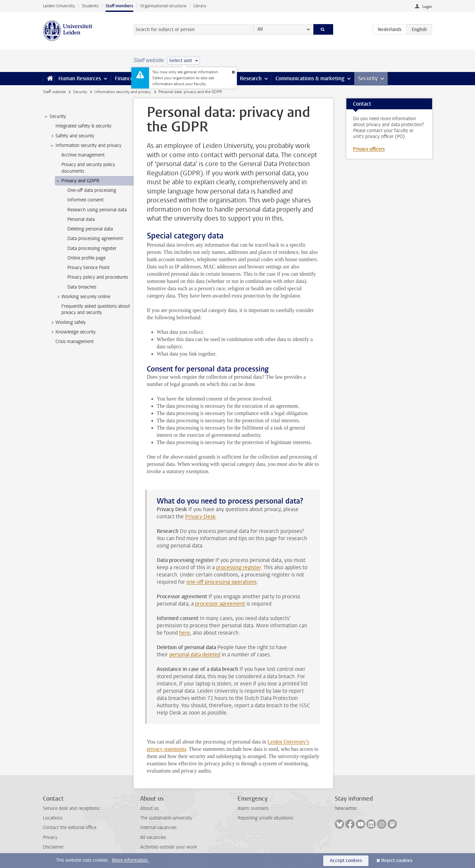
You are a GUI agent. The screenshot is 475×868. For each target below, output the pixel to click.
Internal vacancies (158, 828)
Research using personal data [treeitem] (97, 210)
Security (368, 78)
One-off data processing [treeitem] (92, 190)
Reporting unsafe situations (265, 818)
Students (90, 6)
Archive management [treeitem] (83, 155)
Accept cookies (346, 861)
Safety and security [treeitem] (72, 136)
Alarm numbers (253, 808)
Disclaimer (53, 847)
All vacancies (153, 837)
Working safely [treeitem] (67, 323)
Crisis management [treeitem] (75, 342)
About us (149, 808)
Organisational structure (163, 6)
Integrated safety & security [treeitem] (83, 126)
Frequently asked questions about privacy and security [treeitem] (96, 309)
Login (427, 7)
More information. (130, 860)
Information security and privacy (123, 92)
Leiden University (59, 6)
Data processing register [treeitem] (92, 248)
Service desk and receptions (71, 808)
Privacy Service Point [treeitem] (88, 268)
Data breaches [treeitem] (82, 287)
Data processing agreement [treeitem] (95, 239)
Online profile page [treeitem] (86, 258)
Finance (124, 78)
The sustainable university (166, 818)
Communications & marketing (310, 78)
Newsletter (346, 808)
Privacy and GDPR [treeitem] (77, 181)
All (260, 29)
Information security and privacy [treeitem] (85, 146)
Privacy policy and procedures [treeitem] (98, 277)
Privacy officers (369, 149)
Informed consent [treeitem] (85, 200)
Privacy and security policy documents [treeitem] (88, 168)
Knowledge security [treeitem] (72, 332)
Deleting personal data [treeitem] (90, 229)
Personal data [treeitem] (81, 219)
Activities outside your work (169, 847)
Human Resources (80, 78)
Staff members (119, 6)
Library (200, 6)
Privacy (50, 837)
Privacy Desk (200, 517)
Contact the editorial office (70, 828)
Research (251, 78)
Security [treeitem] (55, 117)
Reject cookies (397, 861)
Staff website (54, 92)
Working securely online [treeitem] (83, 297)
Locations (53, 818)
